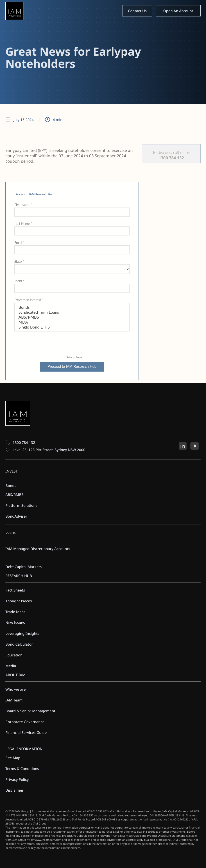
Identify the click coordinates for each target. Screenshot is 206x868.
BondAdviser (16, 516)
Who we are (16, 689)
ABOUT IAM (15, 675)
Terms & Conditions (22, 769)
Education (14, 655)
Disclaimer (15, 790)
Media (11, 666)
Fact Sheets (15, 590)
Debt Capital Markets (24, 567)
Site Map (13, 758)
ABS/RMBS (14, 495)
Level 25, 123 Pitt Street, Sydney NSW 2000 (45, 450)
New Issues (15, 623)
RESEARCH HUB (19, 576)
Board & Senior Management (30, 711)
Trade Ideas (15, 612)
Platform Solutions (21, 505)
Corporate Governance (25, 722)
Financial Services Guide (26, 733)
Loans (10, 532)
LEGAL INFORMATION (24, 749)
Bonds (11, 486)
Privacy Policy (17, 779)
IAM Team (14, 700)
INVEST (12, 471)
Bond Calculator (19, 644)
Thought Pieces (19, 601)
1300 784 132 (20, 443)
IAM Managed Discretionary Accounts (38, 549)
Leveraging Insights (22, 633)
